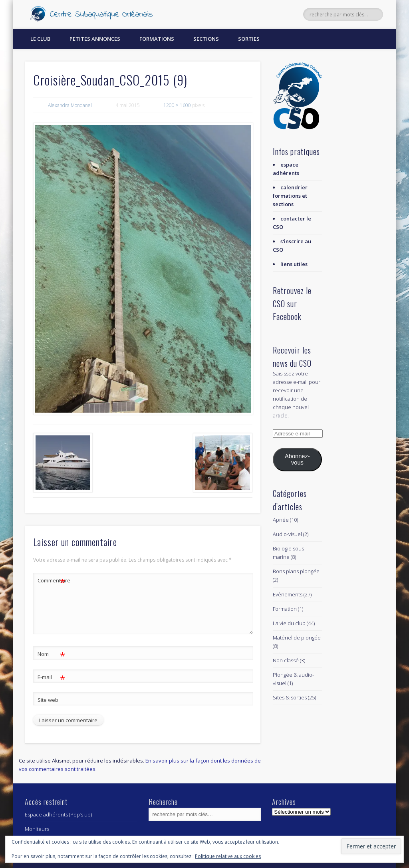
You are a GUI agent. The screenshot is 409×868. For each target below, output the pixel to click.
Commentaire (52, 581)
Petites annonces (95, 39)
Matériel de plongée (297, 638)
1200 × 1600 (177, 105)
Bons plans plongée (296, 571)
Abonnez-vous (297, 459)
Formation (285, 609)
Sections (206, 39)
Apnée (281, 520)
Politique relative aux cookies (228, 856)
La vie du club (289, 623)
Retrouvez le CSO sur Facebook (292, 303)
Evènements (288, 594)
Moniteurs (37, 829)
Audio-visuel (287, 534)
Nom (51, 654)
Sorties (249, 39)
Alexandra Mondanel (70, 105)
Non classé (286, 660)
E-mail (51, 677)
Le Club (40, 39)
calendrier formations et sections (290, 196)
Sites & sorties (290, 697)
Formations (157, 39)
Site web (48, 700)
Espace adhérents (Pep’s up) (58, 814)
